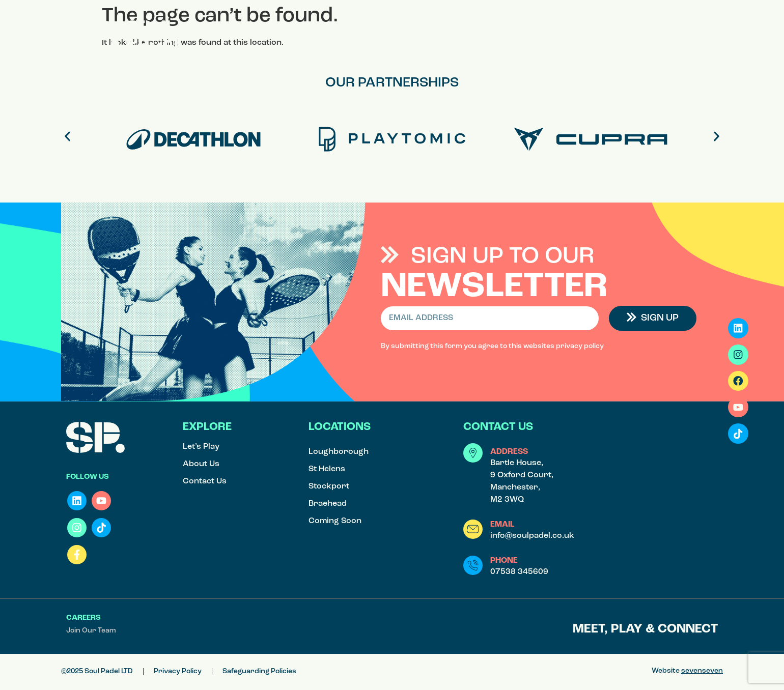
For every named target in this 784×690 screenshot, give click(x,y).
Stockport (329, 486)
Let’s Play (201, 447)
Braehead (328, 504)
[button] (708, 29)
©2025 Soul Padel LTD (97, 671)
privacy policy (580, 346)
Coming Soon (335, 521)
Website (687, 671)
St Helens (327, 469)
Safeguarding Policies (259, 671)
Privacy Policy (178, 671)
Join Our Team (91, 631)
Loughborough (339, 452)
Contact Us (205, 481)
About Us (201, 464)
